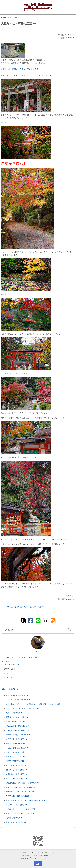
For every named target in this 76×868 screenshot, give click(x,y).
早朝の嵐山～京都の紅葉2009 (17, 805)
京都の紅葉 (17, 18)
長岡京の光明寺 (19, 69)
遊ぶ (9, 18)
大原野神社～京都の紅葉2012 (17, 739)
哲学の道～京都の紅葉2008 (16, 822)
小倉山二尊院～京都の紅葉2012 (17, 748)
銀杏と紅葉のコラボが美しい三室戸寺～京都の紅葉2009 (26, 800)
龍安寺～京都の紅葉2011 (15, 761)
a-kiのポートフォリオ (11, 665)
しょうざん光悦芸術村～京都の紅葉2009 (21, 787)
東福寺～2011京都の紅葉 (15, 752)
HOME (3, 18)
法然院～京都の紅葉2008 (15, 818)
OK (38, 864)
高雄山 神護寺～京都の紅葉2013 (18, 722)
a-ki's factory (8, 657)
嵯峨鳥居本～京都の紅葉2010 (17, 774)
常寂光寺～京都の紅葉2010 (16, 765)
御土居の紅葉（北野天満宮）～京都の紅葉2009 (23, 783)
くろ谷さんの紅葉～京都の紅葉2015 (19, 700)
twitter (8, 673)
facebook (9, 678)
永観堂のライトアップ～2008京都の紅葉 (21, 809)
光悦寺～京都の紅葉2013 (15, 713)
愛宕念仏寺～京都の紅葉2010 (17, 770)
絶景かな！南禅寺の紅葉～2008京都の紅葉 (21, 814)
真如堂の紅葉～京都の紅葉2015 (17, 695)
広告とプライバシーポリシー (40, 858)
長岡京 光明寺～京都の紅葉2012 (18, 743)
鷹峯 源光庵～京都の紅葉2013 (17, 717)
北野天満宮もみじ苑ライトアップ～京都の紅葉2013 (25, 709)
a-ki (73, 596)
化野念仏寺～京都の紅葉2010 (17, 778)
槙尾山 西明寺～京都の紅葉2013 (18, 726)
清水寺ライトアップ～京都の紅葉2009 (20, 792)
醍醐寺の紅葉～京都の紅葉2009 (17, 796)
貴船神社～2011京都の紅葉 (16, 757)
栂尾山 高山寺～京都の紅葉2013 (18, 730)
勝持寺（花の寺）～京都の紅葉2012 (19, 735)
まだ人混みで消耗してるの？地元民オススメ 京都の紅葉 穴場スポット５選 (33, 704)
